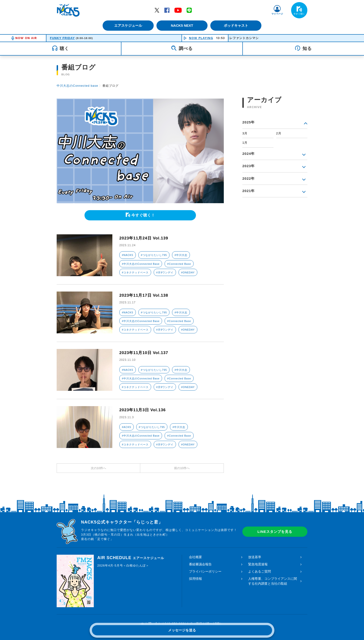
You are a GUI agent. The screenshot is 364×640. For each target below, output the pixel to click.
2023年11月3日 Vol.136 (144, 410)
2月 (279, 133)
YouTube (178, 10)
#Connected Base (179, 264)
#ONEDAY (188, 272)
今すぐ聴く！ (143, 215)
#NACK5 (128, 255)
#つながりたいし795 (154, 255)
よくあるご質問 (260, 571)
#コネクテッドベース (135, 272)
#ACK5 (127, 427)
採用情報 (195, 579)
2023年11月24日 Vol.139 (145, 238)
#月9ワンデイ (165, 272)
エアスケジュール (127, 25)
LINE (189, 10)
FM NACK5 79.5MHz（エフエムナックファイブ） (68, 10)
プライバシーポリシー (205, 571)
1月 (245, 143)
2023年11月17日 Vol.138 (145, 295)
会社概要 (195, 557)
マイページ (277, 14)
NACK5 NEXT (182, 25)
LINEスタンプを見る (275, 532)
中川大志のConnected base (77, 86)
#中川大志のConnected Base (141, 264)
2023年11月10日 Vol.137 (145, 353)
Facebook (167, 10)
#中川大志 (181, 255)
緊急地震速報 (258, 564)
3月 (245, 133)
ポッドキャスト (237, 25)
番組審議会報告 (200, 564)
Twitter (157, 10)
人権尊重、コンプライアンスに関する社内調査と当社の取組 (273, 581)
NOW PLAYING (201, 38)
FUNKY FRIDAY (62, 38)
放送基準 (255, 557)
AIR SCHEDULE (131, 558)
